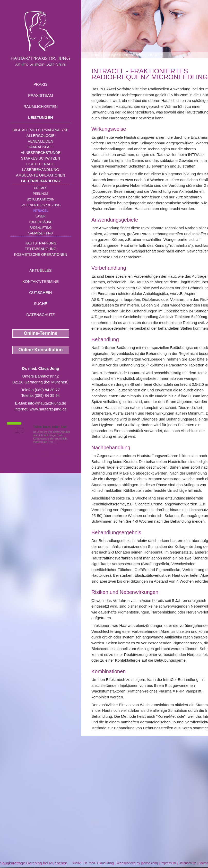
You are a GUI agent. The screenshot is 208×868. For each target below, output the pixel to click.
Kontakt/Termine (41, 281)
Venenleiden (41, 141)
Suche (41, 304)
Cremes (41, 188)
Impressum (168, 863)
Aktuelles (41, 270)
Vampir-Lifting (41, 233)
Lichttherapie (40, 164)
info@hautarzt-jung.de (47, 403)
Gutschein (40, 292)
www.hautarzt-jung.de (48, 409)
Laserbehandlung (41, 170)
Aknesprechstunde (40, 153)
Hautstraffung (41, 243)
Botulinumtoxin (41, 199)
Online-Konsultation (41, 350)
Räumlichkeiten (41, 106)
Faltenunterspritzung (41, 205)
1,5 (19, 430)
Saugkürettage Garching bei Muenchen (34, 863)
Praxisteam (41, 95)
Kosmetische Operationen (41, 255)
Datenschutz (41, 315)
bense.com (149, 863)
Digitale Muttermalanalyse (41, 130)
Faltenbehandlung (41, 181)
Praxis (41, 84)
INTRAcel (41, 211)
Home (96, 55)
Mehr (60, 442)
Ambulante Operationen (40, 175)
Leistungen (41, 117)
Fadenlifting (40, 228)
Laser (41, 216)
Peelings (40, 194)
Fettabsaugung (41, 249)
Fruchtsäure (41, 222)
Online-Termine (41, 333)
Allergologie (41, 136)
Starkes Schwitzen (41, 158)
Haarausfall (40, 147)
